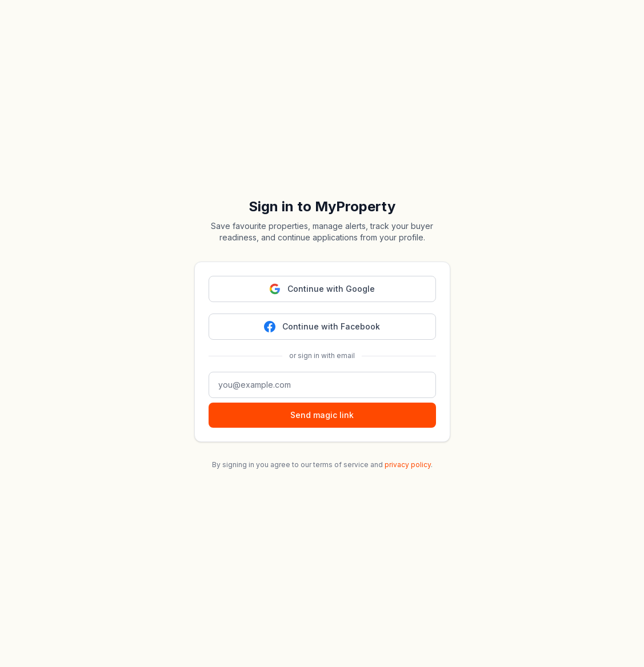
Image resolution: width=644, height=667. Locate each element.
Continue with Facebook (322, 327)
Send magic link (322, 415)
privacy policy (408, 465)
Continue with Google (322, 289)
